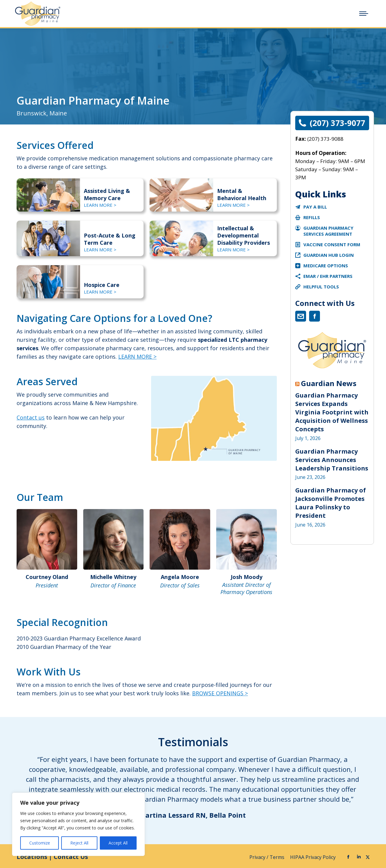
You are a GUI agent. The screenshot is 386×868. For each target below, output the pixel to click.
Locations (32, 857)
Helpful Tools (321, 287)
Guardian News (329, 383)
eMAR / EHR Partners (328, 276)
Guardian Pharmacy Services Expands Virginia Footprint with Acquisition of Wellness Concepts (332, 412)
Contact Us (71, 857)
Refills (312, 217)
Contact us (31, 417)
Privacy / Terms (267, 857)
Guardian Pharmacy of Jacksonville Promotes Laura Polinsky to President (331, 503)
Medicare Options (326, 266)
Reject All (79, 843)
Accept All (118, 843)
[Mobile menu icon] (364, 14)
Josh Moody (247, 577)
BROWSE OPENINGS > (220, 693)
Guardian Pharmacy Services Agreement (328, 231)
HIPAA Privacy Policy (313, 857)
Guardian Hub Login (329, 255)
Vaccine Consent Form (332, 244)
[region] (78, 824)
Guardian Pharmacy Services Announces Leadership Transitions (332, 460)
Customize (40, 843)
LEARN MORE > (100, 205)
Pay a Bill (315, 207)
